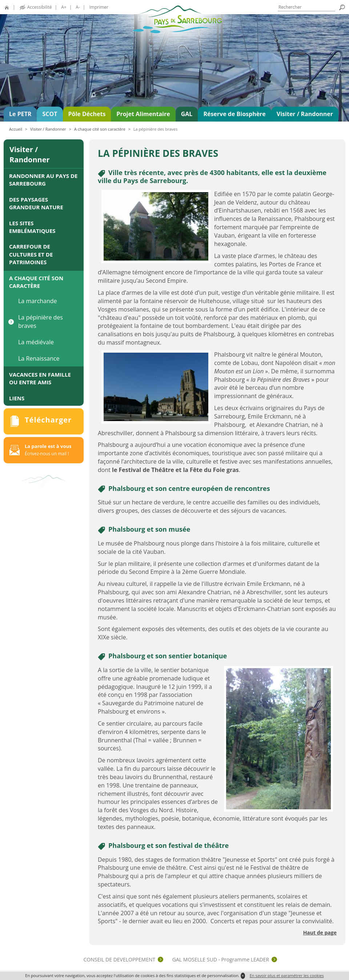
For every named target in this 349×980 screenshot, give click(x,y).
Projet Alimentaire (143, 114)
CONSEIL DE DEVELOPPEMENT (120, 959)
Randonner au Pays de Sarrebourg (43, 180)
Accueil (16, 129)
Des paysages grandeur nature (36, 203)
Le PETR (20, 114)
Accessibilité (40, 7)
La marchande (38, 301)
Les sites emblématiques (32, 227)
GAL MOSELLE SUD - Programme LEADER (221, 959)
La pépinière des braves (41, 322)
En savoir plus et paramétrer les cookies (287, 975)
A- (78, 7)
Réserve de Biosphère (234, 114)
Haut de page (320, 933)
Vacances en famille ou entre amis (40, 378)
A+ (64, 7)
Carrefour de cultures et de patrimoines (31, 254)
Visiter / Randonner (305, 114)
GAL (187, 114)
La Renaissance (39, 358)
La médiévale (36, 342)
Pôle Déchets (87, 114)
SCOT (50, 114)
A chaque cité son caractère (100, 129)
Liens (17, 398)
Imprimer (99, 7)
